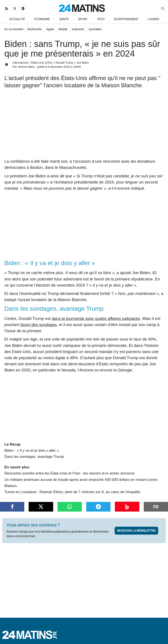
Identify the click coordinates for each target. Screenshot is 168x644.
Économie (42, 19)
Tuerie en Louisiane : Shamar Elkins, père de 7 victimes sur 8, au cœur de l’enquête (72, 492)
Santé (64, 19)
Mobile (63, 29)
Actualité (17, 19)
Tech (101, 19)
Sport (83, 19)
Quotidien (95, 29)
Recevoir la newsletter (136, 531)
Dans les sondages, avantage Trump (34, 457)
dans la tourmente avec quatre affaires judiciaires (96, 318)
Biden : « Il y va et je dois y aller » (32, 450)
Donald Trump (64, 63)
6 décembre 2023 (59, 67)
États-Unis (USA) (42, 63)
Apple (50, 29)
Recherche (34, 29)
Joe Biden (83, 63)
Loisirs (153, 19)
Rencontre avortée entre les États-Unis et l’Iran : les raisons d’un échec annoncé (69, 473)
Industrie (78, 29)
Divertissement (126, 19)
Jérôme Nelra (26, 67)
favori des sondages (38, 325)
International (20, 63)
